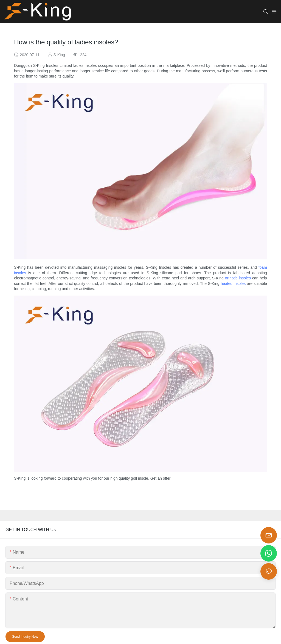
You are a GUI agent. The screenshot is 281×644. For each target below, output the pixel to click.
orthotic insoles (238, 278)
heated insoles (233, 284)
